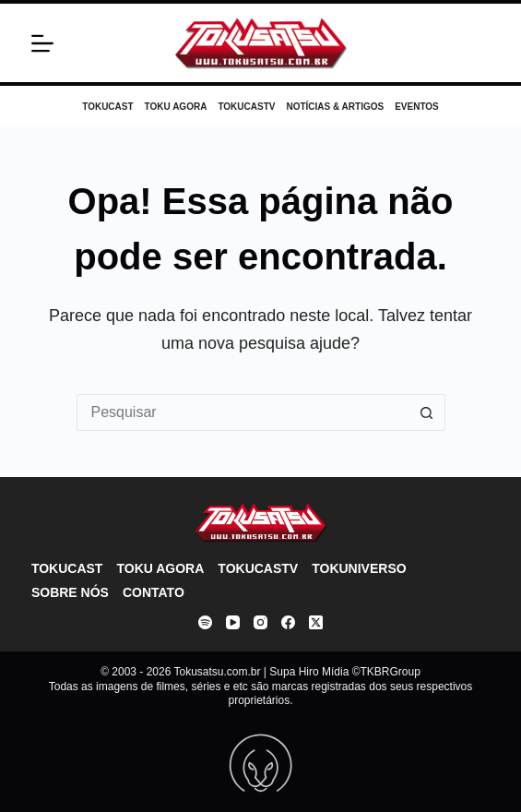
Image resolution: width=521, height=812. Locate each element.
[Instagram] (260, 622)
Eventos (417, 107)
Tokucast (107, 107)
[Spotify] (205, 622)
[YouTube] (233, 622)
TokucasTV (246, 107)
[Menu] (42, 43)
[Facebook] (288, 622)
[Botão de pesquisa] (427, 412)
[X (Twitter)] (316, 622)
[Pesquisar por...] (243, 412)
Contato (154, 592)
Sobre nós (70, 592)
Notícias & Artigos (335, 107)
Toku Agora (176, 107)
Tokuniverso (359, 568)
